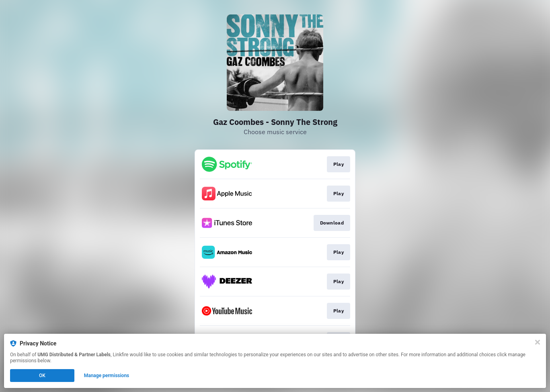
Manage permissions (107, 376)
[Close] (538, 342)
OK (42, 376)
